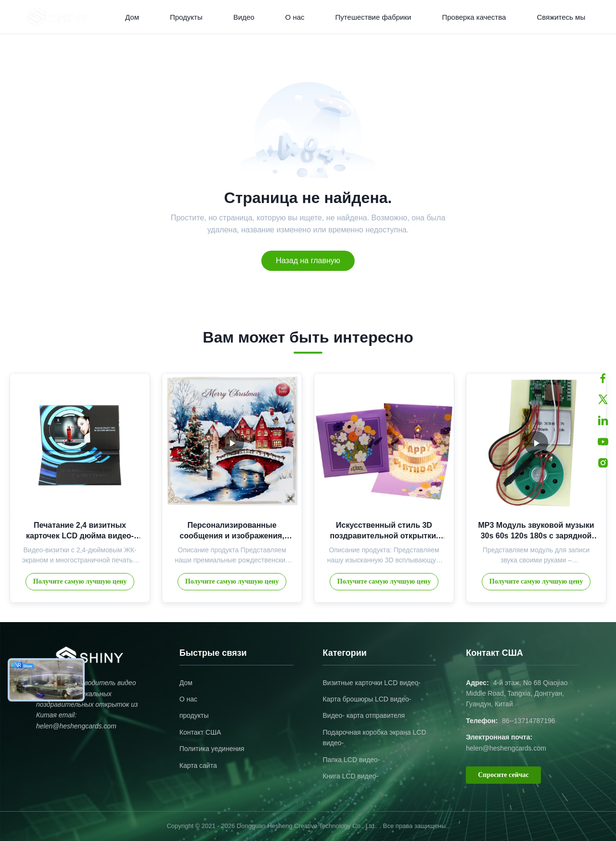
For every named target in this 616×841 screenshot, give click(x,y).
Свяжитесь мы (561, 17)
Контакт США (200, 732)
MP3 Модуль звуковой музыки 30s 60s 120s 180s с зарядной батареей (536, 536)
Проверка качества (474, 17)
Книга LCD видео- (350, 776)
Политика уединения (212, 749)
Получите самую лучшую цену (80, 581)
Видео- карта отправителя (364, 715)
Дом (132, 17)
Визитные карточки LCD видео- (371, 683)
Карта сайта (198, 765)
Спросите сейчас (503, 775)
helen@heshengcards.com (506, 748)
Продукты (186, 17)
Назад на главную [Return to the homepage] (308, 261)
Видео (244, 17)
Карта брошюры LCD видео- (367, 699)
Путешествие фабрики (373, 17)
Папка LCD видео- (351, 760)
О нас (295, 17)
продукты (194, 715)
